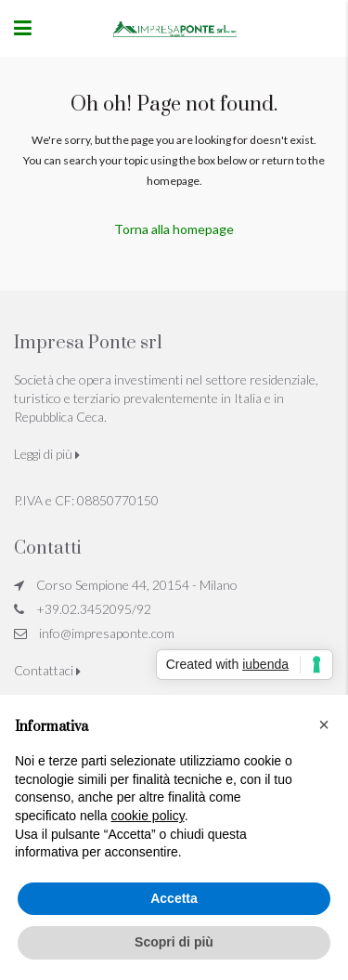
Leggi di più (47, 454)
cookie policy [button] (148, 816)
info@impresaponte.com (107, 633)
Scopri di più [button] (174, 942)
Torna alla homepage (174, 229)
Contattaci (47, 670)
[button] (324, 725)
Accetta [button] (174, 898)
